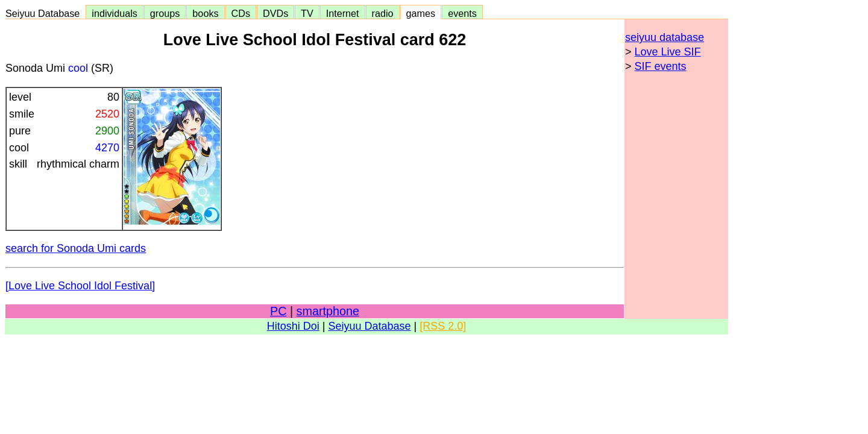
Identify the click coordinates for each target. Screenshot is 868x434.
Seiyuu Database (45, 13)
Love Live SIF (668, 52)
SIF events (661, 66)
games (421, 13)
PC (278, 311)
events (462, 13)
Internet (343, 13)
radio (383, 13)
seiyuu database (665, 37)
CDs (241, 13)
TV (307, 13)
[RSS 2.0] (443, 326)
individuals (115, 13)
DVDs (275, 13)
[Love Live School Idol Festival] (80, 286)
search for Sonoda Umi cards (76, 248)
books (205, 13)
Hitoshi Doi (293, 326)
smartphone (328, 311)
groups (165, 13)
